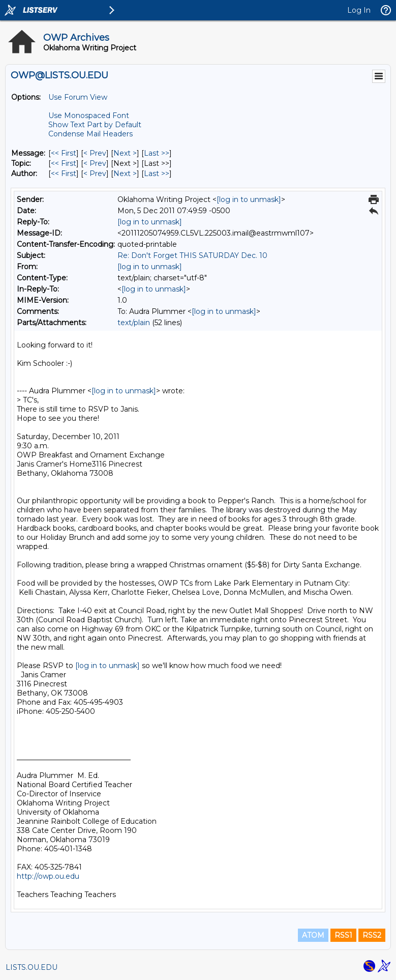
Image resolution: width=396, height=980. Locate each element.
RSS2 (372, 935)
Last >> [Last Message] (157, 153)
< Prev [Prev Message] (95, 153)
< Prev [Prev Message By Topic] (95, 163)
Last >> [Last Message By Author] (157, 174)
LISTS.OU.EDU (32, 967)
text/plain (134, 323)
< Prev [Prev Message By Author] (95, 174)
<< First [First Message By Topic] (64, 163)
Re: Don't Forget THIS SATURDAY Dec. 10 (192, 255)
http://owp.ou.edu (48, 876)
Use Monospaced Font (89, 116)
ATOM (313, 935)
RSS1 (343, 935)
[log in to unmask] (249, 199)
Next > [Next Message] (125, 153)
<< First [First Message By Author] (64, 174)
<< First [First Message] (64, 153)
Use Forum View (78, 97)
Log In (359, 10)
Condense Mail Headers (90, 134)
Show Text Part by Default (95, 125)
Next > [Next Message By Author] (125, 174)
